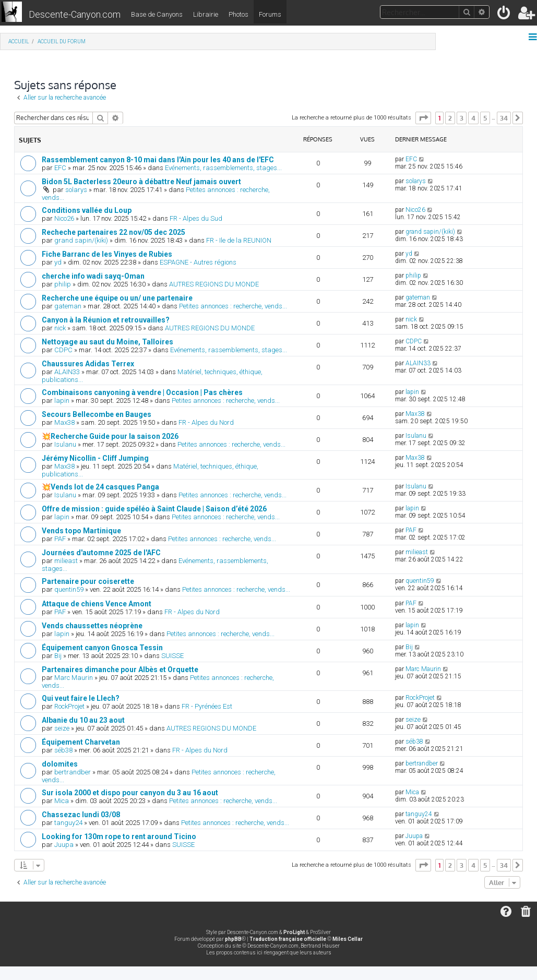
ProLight (294, 932)
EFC (60, 168)
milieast (66, 561)
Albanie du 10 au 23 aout (83, 720)
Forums (270, 14)
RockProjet (69, 706)
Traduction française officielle (288, 939)
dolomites (60, 764)
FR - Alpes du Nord (206, 422)
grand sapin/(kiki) (81, 240)
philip (63, 284)
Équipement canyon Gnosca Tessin (102, 648)
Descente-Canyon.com (75, 14)
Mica (62, 801)
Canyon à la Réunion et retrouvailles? (106, 320)
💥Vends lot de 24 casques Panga (100, 487)
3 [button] (462, 118)
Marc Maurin (74, 678)
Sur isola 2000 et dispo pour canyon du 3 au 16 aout (130, 793)
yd (58, 262)
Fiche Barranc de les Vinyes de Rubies (107, 254)
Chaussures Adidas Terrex (88, 364)
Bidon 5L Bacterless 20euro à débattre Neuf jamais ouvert (141, 182)
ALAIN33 (67, 372)
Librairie (206, 14)
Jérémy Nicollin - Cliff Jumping (95, 458)
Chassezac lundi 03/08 (81, 815)
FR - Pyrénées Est (207, 706)
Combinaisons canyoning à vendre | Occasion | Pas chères (142, 392)
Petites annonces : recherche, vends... (233, 306)
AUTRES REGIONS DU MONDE (214, 284)
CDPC (63, 350)
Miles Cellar (348, 939)
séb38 (63, 750)
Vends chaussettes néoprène (92, 626)
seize (62, 728)
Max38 (64, 422)
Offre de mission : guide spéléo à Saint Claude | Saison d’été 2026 (154, 509)
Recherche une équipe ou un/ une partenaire (117, 298)
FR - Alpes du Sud (196, 218)
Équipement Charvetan (81, 742)
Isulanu (65, 444)
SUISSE (172, 656)
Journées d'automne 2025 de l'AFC (101, 553)
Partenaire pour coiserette (88, 581)
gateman (68, 306)
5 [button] (485, 118)
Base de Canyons (157, 14)
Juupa (64, 845)
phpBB (233, 939)
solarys (76, 190)
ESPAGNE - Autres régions (198, 262)
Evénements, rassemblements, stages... (223, 168)
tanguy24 (68, 823)
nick (60, 328)
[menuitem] (504, 15)
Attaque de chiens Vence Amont (97, 604)
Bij (58, 656)
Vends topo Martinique (81, 531)
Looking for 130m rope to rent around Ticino (119, 836)
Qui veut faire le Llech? (81, 698)
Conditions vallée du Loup (87, 210)
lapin (62, 401)
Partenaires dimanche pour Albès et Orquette (120, 670)
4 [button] (473, 118)
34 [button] (504, 118)
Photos (238, 14)
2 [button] (450, 118)
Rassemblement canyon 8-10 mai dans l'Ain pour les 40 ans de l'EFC (158, 160)
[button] (423, 118)
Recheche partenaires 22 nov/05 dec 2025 (114, 232)
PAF (60, 539)
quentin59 (69, 589)
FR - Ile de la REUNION (239, 240)
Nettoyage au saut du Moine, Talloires (108, 342)
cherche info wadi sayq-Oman (93, 276)
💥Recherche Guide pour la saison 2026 (110, 436)
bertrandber (73, 772)
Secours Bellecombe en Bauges (97, 414)
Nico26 (64, 218)
